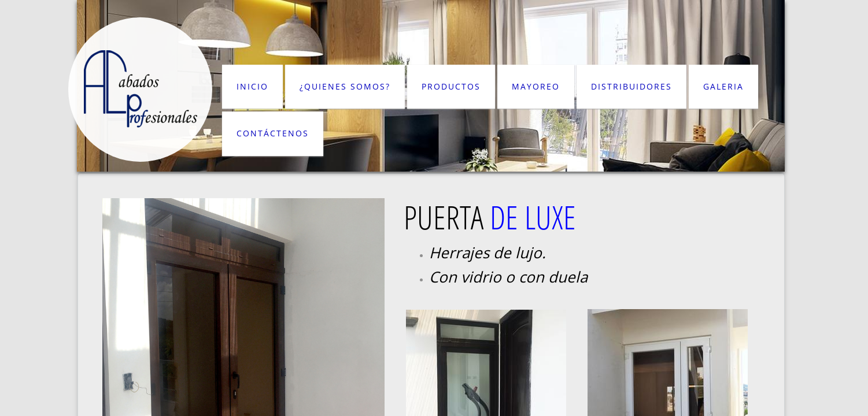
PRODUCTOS (451, 86)
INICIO (252, 86)
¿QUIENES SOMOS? (345, 86)
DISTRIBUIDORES (631, 86)
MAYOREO (536, 86)
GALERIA (723, 86)
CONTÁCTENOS (273, 133)
